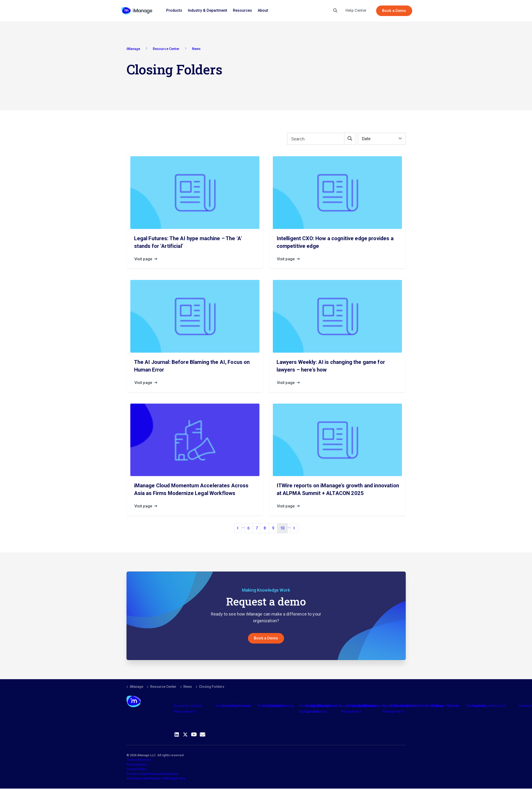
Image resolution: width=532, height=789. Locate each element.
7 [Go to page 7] (257, 529)
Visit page (147, 260)
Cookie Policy (136, 770)
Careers (453, 706)
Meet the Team (417, 706)
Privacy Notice (137, 765)
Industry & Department (208, 10)
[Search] (322, 139)
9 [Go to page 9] (273, 529)
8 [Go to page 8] (265, 529)
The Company (375, 706)
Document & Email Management (188, 709)
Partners (275, 706)
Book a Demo (394, 11)
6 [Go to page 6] (249, 529)
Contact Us (498, 706)
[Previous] (238, 529)
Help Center (356, 10)
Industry (323, 706)
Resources (242, 10)
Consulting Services (237, 706)
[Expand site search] (335, 11)
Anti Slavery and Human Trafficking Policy (156, 779)
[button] (350, 139)
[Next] (294, 529)
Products (174, 10)
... (243, 527)
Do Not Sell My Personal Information (152, 774)
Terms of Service (139, 760)
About (263, 10)
